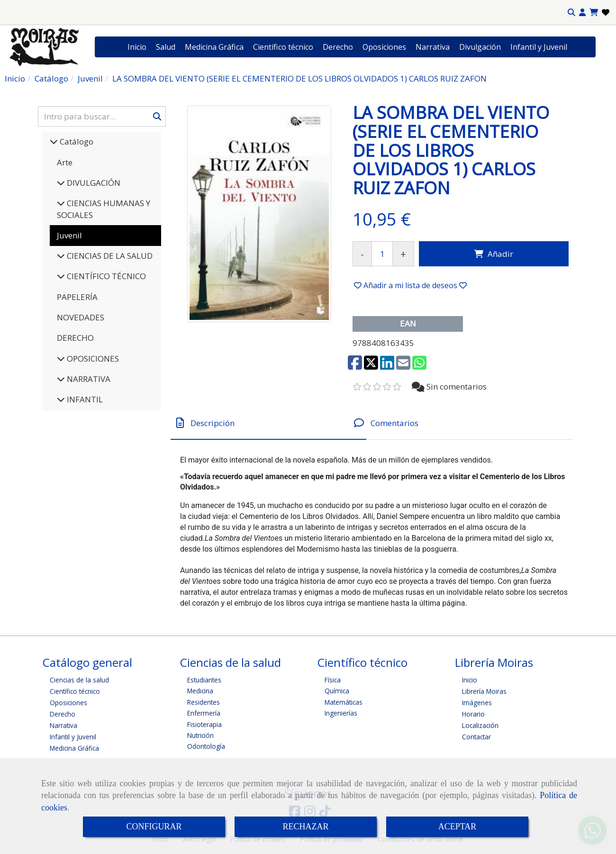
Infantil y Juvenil (539, 47)
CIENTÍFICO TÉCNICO (105, 276)
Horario (473, 714)
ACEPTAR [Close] (457, 827)
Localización (480, 725)
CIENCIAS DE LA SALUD (109, 256)
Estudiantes (204, 680)
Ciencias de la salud (79, 680)
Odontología (206, 746)
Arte (65, 162)
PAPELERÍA (77, 297)
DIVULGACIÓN (93, 183)
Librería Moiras (484, 691)
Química (337, 691)
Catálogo (76, 141)
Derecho (338, 47)
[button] (582, 13)
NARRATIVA (88, 379)
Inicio (137, 47)
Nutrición (200, 735)
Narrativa (433, 47)
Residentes (204, 702)
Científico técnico (283, 47)
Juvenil (69, 235)
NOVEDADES (81, 317)
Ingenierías (341, 713)
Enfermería (204, 713)
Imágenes (477, 703)
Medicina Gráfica (214, 47)
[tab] (268, 423)
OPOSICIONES (92, 359)
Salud (166, 47)
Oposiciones (384, 47)
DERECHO (75, 338)
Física (333, 680)
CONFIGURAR (154, 827)
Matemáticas (344, 702)
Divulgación (480, 47)
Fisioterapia (204, 724)
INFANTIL (84, 399)
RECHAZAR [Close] (305, 827)
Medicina (200, 691)
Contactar (476, 737)
